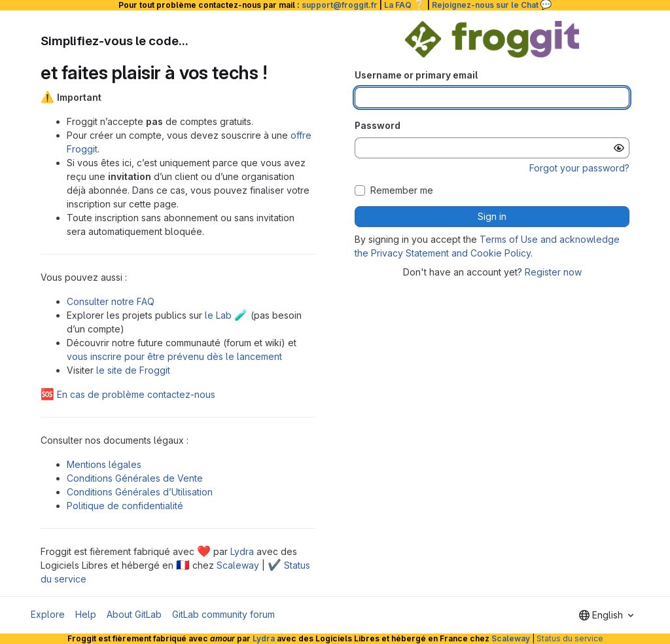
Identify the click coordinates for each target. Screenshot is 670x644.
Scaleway (238, 565)
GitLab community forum (223, 614)
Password (378, 125)
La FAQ (405, 5)
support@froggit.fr (340, 5)
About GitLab (134, 614)
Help (86, 614)
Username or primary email (416, 75)
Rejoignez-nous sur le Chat (492, 5)
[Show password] (619, 148)
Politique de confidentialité (125, 506)
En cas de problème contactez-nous (128, 394)
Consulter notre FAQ (111, 301)
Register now (553, 272)
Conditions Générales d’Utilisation (140, 492)
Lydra (242, 551)
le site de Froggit (133, 370)
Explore (48, 614)
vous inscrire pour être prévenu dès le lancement (174, 356)
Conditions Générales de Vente (135, 478)
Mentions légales (104, 464)
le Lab (226, 315)
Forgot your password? (579, 168)
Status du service (570, 638)
